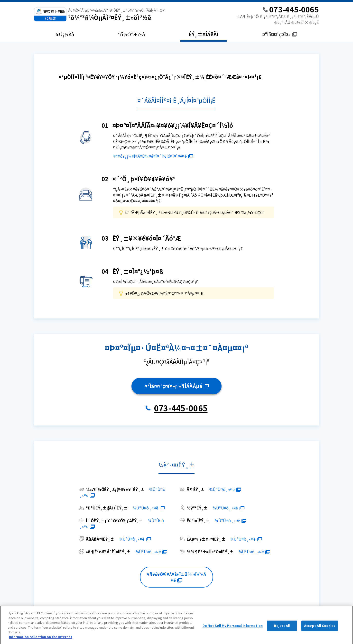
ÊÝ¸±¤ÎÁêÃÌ (204, 34)
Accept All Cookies (320, 629)
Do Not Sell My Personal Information (233, 629)
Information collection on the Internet (41, 640)
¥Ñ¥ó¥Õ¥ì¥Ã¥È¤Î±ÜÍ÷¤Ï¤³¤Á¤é (176, 577)
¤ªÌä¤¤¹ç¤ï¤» (280, 34)
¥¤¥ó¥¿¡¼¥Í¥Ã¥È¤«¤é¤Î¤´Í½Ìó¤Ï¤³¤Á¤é (153, 156)
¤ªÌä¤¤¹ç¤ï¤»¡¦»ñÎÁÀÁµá (176, 386)
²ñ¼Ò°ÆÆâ (131, 34)
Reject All (282, 629)
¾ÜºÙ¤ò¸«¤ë (225, 489)
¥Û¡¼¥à (65, 34)
